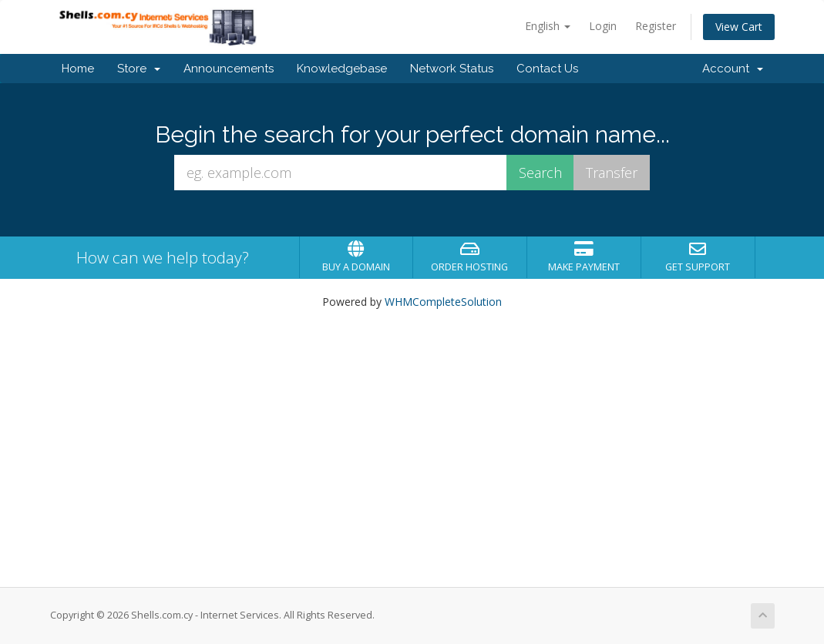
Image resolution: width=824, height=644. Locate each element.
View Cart (739, 27)
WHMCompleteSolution (443, 302)
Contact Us (547, 69)
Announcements (229, 69)
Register (656, 26)
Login (603, 26)
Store (139, 69)
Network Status (452, 69)
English (548, 26)
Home (78, 69)
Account (733, 69)
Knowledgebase (342, 69)
